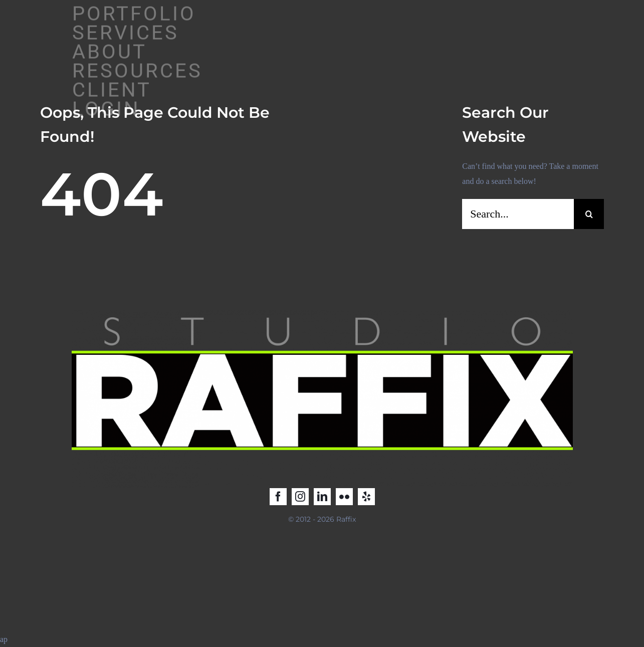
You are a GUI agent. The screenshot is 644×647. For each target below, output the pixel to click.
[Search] (589, 214)
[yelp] (366, 497)
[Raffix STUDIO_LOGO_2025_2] (322, 313)
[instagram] (300, 497)
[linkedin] (322, 497)
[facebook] (278, 497)
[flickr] (344, 497)
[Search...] (518, 214)
